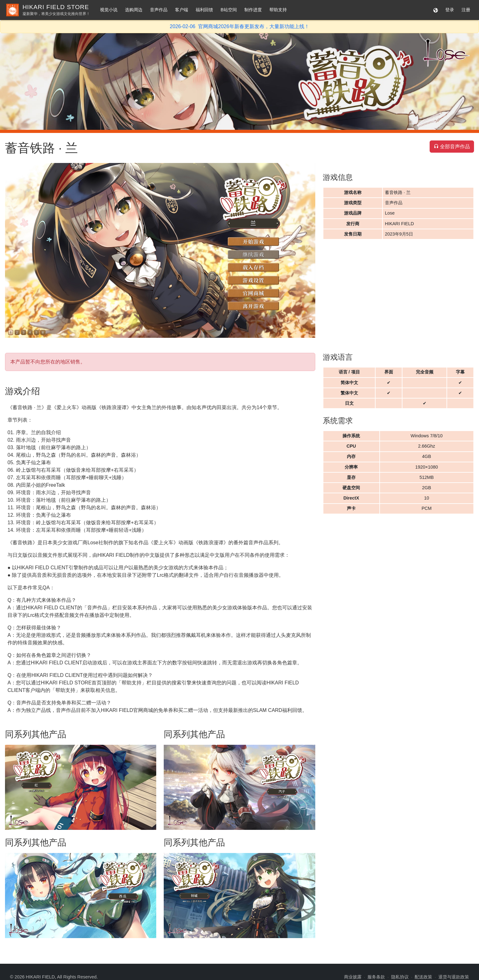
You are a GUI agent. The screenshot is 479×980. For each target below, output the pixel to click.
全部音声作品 (452, 147)
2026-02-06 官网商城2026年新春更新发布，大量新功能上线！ (239, 26)
